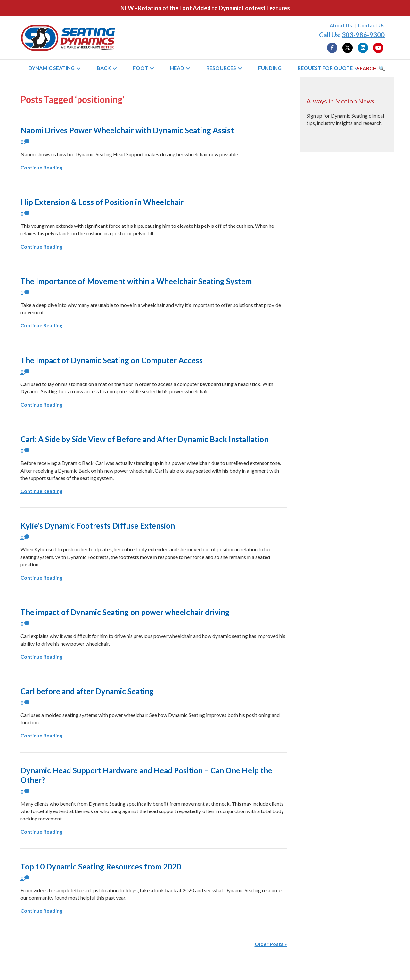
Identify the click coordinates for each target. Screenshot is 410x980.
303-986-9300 (363, 35)
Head (177, 68)
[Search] (371, 68)
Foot (140, 68)
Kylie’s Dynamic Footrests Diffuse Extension (98, 526)
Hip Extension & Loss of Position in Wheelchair (102, 202)
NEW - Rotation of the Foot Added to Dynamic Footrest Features (205, 8)
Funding (270, 68)
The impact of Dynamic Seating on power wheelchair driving (125, 612)
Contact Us (371, 25)
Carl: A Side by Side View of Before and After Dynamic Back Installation (144, 439)
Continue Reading (41, 167)
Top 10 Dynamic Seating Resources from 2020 (101, 866)
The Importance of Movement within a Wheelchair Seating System (136, 281)
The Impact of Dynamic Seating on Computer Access (112, 360)
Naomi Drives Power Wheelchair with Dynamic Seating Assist (127, 130)
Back (104, 68)
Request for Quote (325, 68)
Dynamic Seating (52, 68)
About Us (341, 25)
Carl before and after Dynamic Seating (87, 691)
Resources (221, 68)
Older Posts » (271, 944)
